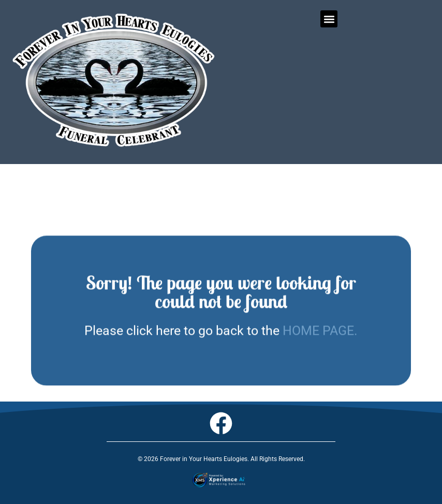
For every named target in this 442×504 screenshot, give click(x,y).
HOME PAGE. (320, 338)
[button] (329, 19)
